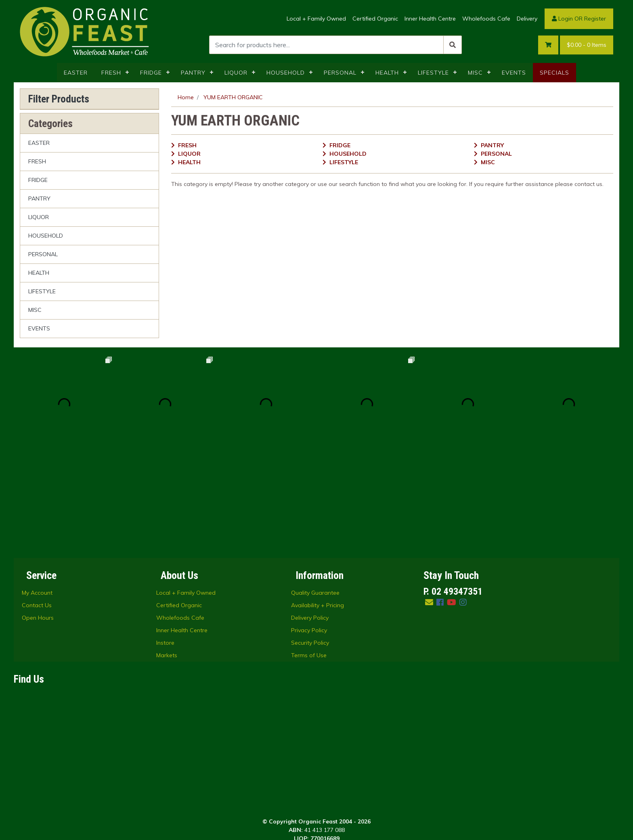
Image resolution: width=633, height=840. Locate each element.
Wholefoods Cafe (486, 19)
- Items (587, 45)
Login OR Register (579, 19)
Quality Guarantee (315, 492)
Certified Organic (375, 19)
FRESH (111, 73)
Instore (165, 542)
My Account (37, 492)
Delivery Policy (310, 517)
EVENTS (514, 73)
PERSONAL (340, 73)
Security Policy (310, 542)
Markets (167, 554)
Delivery (527, 19)
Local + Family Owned (316, 19)
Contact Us (37, 504)
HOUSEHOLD (286, 73)
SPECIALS (554, 73)
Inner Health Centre (430, 19)
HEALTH (387, 73)
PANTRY (193, 73)
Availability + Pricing (318, 504)
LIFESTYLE (433, 73)
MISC (475, 73)
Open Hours (38, 517)
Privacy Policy (309, 529)
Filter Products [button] (59, 99)
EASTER (76, 73)
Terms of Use (309, 554)
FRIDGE (151, 73)
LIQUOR (236, 73)
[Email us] (429, 501)
